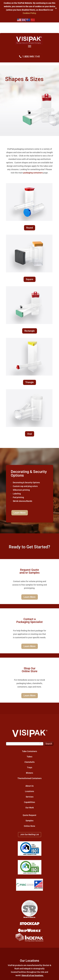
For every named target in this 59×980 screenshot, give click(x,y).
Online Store (29, 826)
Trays (30, 767)
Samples (29, 821)
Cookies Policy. (30, 13)
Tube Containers (29, 751)
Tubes (29, 757)
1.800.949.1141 (31, 56)
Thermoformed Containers (29, 778)
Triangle (29, 382)
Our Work (30, 808)
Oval (30, 434)
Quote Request (29, 815)
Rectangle (30, 331)
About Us (29, 786)
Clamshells (29, 762)
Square (30, 279)
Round (30, 228)
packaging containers (33, 173)
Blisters (29, 773)
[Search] (25, 744)
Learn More (20, 513)
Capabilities (29, 802)
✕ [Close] (56, 8)
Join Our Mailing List (30, 834)
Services (30, 797)
